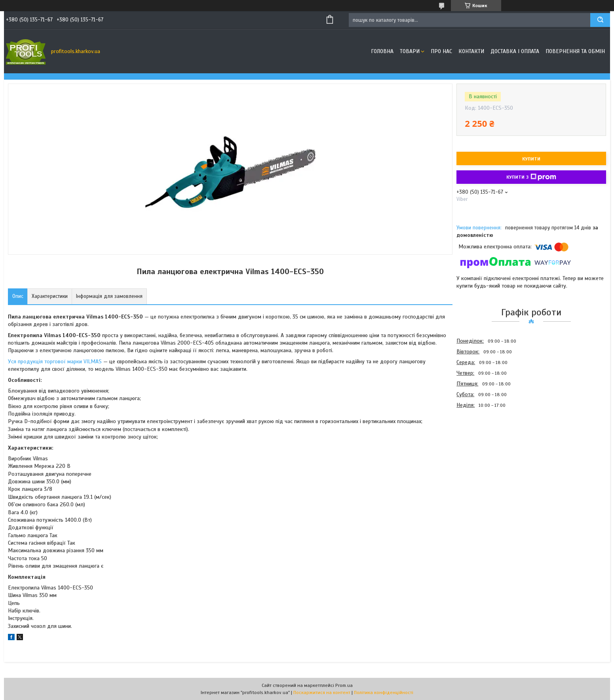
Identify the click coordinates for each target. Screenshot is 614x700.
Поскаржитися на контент (322, 692)
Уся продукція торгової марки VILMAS (55, 361)
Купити (531, 159)
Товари (410, 51)
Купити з (531, 177)
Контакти (471, 51)
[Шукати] (600, 20)
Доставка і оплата (515, 51)
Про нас (441, 51)
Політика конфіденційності (384, 692)
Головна (382, 51)
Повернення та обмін (575, 51)
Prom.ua (344, 685)
